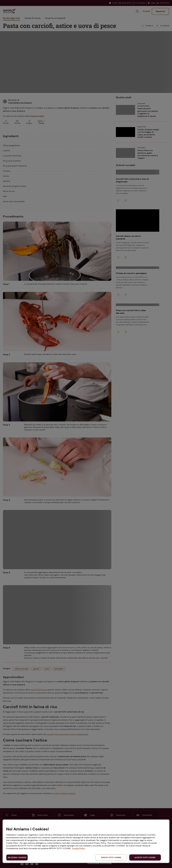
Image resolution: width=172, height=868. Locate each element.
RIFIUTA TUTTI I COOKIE (111, 857)
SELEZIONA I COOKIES (17, 857)
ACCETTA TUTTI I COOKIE (145, 857)
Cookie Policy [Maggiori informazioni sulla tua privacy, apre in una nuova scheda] (79, 848)
